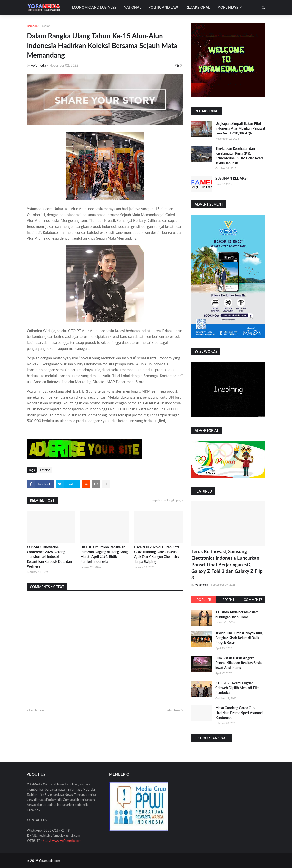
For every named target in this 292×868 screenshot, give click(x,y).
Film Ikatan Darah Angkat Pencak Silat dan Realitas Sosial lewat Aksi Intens (239, 663)
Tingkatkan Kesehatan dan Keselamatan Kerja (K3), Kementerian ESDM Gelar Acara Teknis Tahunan (239, 156)
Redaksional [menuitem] (198, 7)
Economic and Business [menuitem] (94, 7)
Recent (228, 600)
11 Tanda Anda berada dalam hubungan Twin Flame (237, 614)
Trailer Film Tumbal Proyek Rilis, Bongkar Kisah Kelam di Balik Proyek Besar (239, 638)
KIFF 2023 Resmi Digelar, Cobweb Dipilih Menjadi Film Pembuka (237, 688)
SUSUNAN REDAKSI (231, 178)
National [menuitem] (132, 7)
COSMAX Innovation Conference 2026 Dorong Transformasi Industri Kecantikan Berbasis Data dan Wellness (49, 557)
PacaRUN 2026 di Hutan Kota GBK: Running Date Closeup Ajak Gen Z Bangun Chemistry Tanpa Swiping (157, 554)
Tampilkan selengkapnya (166, 500)
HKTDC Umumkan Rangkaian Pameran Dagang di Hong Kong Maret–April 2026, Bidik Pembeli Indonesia (104, 554)
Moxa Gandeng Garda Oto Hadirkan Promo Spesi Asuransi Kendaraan (239, 713)
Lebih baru (36, 710)
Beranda (32, 26)
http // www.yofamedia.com (62, 841)
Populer (204, 600)
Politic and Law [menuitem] (163, 7)
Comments (253, 600)
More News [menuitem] (228, 7)
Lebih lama (173, 710)
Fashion (46, 26)
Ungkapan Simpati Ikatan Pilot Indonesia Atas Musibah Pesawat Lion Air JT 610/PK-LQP (240, 128)
